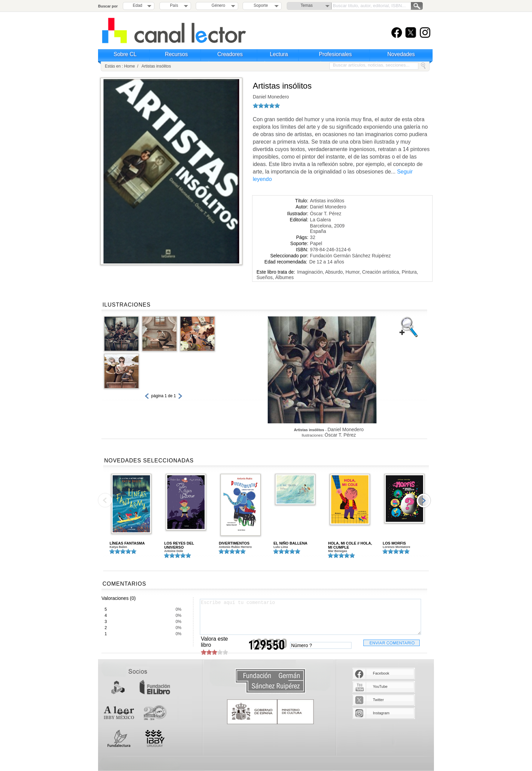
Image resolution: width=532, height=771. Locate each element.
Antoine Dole (174, 551)
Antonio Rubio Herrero (235, 547)
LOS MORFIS (394, 543)
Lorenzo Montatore (396, 547)
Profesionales (335, 54)
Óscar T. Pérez (326, 214)
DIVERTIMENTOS (234, 543)
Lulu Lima (281, 547)
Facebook (381, 673)
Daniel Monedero (271, 97)
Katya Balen (118, 547)
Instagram (381, 713)
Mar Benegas (338, 551)
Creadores (230, 54)
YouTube (380, 686)
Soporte (261, 5)
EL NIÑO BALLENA (290, 543)
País (174, 5)
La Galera (320, 220)
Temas (307, 5)
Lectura (279, 54)
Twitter (378, 700)
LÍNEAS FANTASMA (127, 543)
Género (217, 5)
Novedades (401, 54)
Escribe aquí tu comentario (310, 617)
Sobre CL (125, 54)
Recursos (176, 54)
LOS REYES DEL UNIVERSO (179, 545)
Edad (137, 5)
